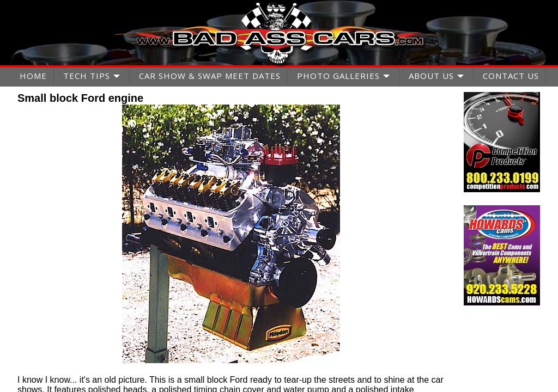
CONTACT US (511, 76)
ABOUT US (431, 76)
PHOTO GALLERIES (338, 76)
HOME (33, 76)
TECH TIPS (87, 76)
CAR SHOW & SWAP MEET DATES (210, 76)
